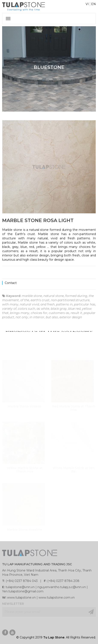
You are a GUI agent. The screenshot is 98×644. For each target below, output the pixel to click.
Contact (11, 283)
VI (87, 4)
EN (94, 4)
